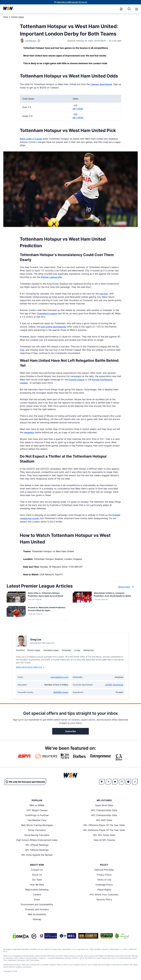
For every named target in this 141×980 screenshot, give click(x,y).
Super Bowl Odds (104, 805)
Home (6, 17)
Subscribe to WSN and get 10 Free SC (72, 2)
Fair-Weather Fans (37, 820)
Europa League (76, 380)
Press (37, 899)
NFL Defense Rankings (37, 850)
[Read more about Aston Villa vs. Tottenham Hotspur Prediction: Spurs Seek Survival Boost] (47, 595)
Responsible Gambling (37, 890)
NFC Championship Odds (104, 810)
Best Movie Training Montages (37, 825)
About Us (37, 875)
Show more (126, 587)
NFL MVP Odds (104, 820)
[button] (137, 9)
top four (104, 294)
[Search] (129, 9)
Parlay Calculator (37, 830)
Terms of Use (104, 880)
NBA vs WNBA (37, 805)
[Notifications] (121, 9)
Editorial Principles (104, 870)
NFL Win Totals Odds (104, 835)
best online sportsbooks (53, 327)
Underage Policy (104, 885)
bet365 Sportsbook (114, 685)
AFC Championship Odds (104, 815)
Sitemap (37, 919)
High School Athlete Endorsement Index (37, 840)
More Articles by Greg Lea (30, 667)
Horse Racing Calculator (37, 835)
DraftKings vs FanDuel (37, 815)
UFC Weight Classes (37, 810)
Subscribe (71, 731)
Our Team (37, 880)
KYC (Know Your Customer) (104, 895)
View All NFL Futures (104, 840)
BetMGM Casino (61, 692)
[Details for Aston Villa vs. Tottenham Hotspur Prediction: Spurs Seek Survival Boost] (16, 597)
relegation (29, 432)
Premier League (17, 17)
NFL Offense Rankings (37, 845)
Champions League (47, 313)
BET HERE (78, 109)
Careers (37, 895)
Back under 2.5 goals (31, 139)
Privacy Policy (104, 875)
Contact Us (37, 870)
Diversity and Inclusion (37, 909)
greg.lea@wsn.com (59, 677)
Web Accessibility (37, 914)
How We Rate (37, 885)
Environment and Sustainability (37, 904)
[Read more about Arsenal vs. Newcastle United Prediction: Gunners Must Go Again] (47, 609)
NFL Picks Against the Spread (37, 855)
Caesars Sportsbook (101, 84)
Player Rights (104, 890)
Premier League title (51, 277)
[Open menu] (136, 9)
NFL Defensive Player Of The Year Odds (104, 830)
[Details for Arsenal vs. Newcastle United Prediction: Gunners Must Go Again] (16, 612)
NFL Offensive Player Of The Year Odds (104, 825)
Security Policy (104, 899)
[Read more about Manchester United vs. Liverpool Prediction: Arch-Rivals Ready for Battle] (113, 595)
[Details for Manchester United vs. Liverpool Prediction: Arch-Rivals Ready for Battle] (82, 597)
